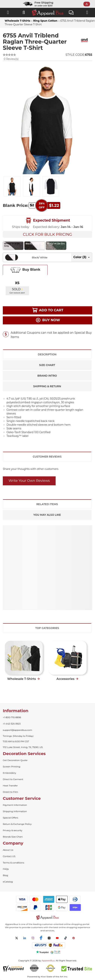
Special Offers (10, 818)
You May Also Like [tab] (47, 515)
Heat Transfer (10, 786)
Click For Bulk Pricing (47, 234)
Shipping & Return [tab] (47, 386)
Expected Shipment (48, 221)
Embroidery (9, 773)
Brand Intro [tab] (47, 376)
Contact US (9, 856)
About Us (8, 850)
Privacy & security (13, 830)
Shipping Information (15, 811)
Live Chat (71, 13)
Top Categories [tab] (47, 628)
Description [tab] (47, 354)
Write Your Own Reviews (29, 481)
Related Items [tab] (47, 504)
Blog (5, 875)
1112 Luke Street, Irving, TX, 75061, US (23, 747)
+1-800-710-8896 (12, 717)
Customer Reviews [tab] (47, 457)
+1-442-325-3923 (12, 724)
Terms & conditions (13, 863)
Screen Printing (11, 767)
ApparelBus (48, 961)
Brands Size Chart (13, 837)
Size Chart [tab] (47, 365)
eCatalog (8, 882)
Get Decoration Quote (15, 760)
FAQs (6, 869)
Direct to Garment (13, 779)
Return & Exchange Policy (17, 824)
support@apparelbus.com (17, 730)
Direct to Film (10, 792)
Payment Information (15, 805)
